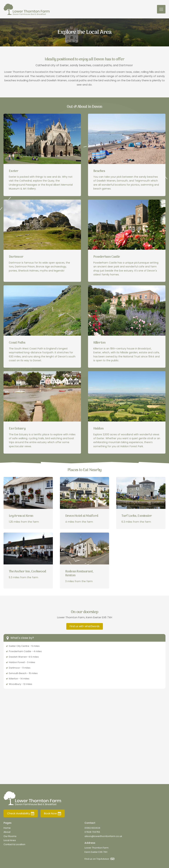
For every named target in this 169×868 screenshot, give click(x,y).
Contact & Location (14, 844)
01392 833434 (92, 828)
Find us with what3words (85, 626)
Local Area (10, 840)
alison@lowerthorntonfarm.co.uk (103, 836)
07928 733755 (92, 832)
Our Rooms (10, 836)
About (7, 832)
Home (7, 828)
